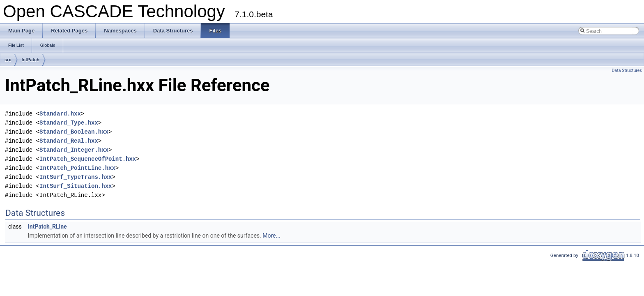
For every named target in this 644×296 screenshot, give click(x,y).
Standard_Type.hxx (69, 123)
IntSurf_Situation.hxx (76, 186)
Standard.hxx (60, 114)
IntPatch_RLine (47, 227)
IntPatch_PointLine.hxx (77, 168)
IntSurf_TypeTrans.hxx (76, 177)
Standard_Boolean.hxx (74, 132)
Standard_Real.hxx (69, 141)
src (8, 60)
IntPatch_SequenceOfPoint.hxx (88, 159)
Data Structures (627, 71)
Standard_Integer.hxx (74, 150)
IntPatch (31, 60)
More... (271, 236)
